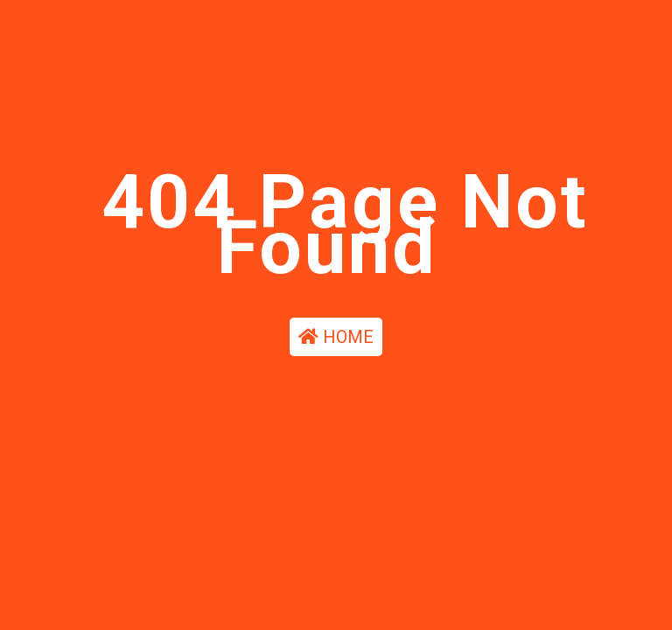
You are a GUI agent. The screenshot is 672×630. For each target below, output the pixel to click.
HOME (336, 339)
